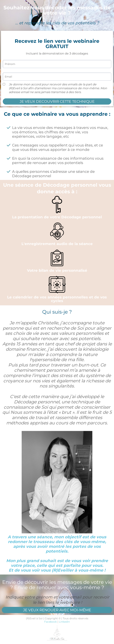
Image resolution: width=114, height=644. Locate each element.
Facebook (50, 622)
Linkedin (64, 622)
